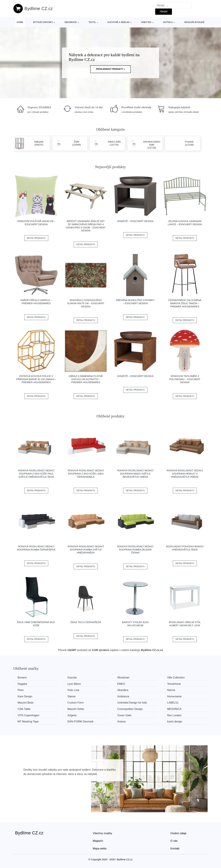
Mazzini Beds (26, 703)
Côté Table (24, 709)
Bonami (22, 678)
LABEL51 (173, 703)
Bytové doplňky (43, 22)
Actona (121, 722)
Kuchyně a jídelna (119, 22)
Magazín (98, 841)
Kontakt (175, 849)
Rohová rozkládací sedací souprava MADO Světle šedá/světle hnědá (135, 474)
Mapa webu (100, 849)
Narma (171, 690)
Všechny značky (102, 833)
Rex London (174, 715)
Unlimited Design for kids (132, 703)
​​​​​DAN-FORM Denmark (81, 722)
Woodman (123, 678)
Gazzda (72, 678)
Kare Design (25, 696)
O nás (174, 841)
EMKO (121, 684)
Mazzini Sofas (76, 709)
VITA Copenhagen (28, 715)
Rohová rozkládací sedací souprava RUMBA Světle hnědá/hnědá (86, 550)
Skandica (123, 690)
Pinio (21, 690)
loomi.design (175, 722)
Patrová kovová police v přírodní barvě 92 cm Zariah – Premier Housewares (36, 379)
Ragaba (22, 684)
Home (20, 22)
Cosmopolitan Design (130, 709)
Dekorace (71, 22)
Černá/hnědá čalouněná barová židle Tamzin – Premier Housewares (185, 303)
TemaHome (174, 684)
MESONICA (174, 709)
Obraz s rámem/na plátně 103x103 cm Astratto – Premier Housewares (86, 379)
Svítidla (168, 22)
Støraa (71, 696)
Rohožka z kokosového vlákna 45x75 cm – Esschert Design (86, 303)
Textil (92, 22)
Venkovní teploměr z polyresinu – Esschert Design (185, 379)
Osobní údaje (178, 833)
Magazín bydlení (194, 22)
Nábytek (146, 22)
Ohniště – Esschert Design (135, 221)
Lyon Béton (74, 684)
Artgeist (72, 715)
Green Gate (124, 715)
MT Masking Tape (28, 722)
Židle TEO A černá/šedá (86, 622)
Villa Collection (176, 678)
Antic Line (73, 690)
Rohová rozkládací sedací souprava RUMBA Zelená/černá (135, 550)
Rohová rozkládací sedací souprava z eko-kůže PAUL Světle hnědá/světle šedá (36, 474)
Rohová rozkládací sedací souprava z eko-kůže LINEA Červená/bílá (86, 474)
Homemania (174, 696)
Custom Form (76, 703)
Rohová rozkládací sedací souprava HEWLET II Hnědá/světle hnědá (185, 474)
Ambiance (123, 696)
